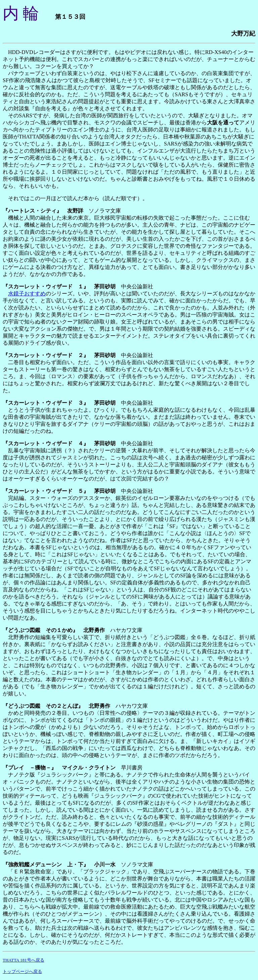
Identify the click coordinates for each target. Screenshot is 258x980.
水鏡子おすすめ (27, 294)
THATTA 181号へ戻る (24, 960)
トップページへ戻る (22, 971)
